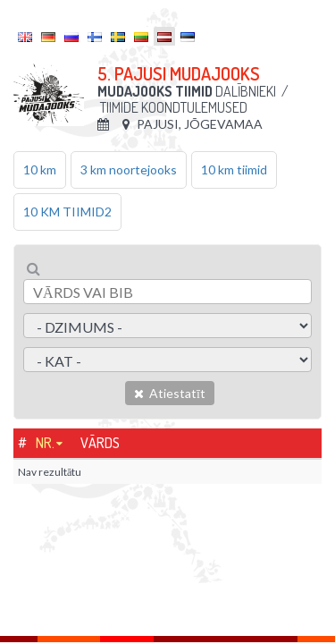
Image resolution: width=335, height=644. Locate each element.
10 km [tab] (40, 169)
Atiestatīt (170, 393)
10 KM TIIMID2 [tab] (67, 212)
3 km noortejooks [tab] (129, 169)
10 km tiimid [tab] (234, 169)
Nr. (45, 443)
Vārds (100, 443)
